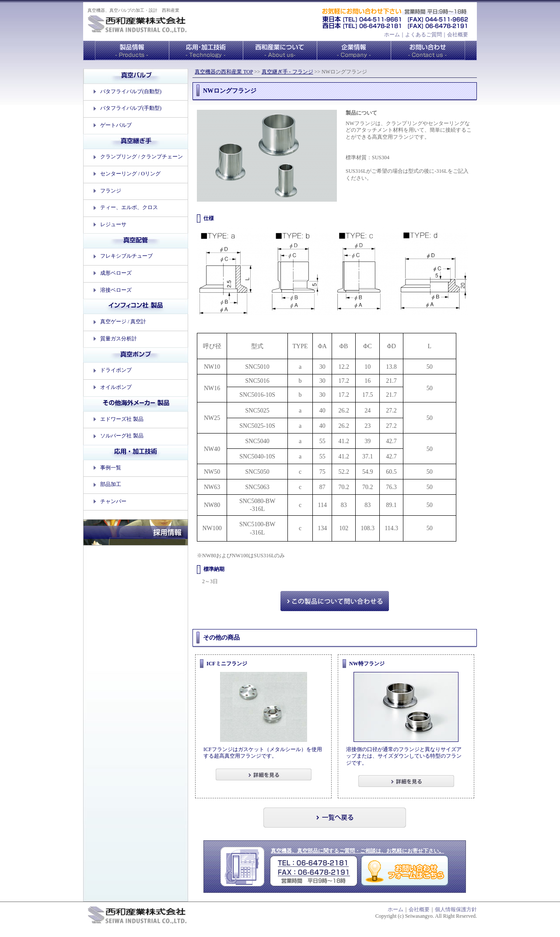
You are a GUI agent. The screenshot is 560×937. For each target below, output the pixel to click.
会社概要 (458, 35)
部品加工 (111, 484)
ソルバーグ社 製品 (122, 436)
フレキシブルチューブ (126, 256)
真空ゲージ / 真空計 (123, 322)
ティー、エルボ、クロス (129, 207)
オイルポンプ (116, 387)
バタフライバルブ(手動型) (131, 108)
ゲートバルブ (116, 125)
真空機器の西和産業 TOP (224, 72)
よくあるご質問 (423, 35)
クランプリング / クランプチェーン (142, 157)
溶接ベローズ (116, 290)
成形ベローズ (116, 273)
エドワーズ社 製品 (122, 419)
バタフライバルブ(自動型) (131, 91)
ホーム (392, 35)
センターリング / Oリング (130, 174)
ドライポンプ (116, 370)
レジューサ (113, 224)
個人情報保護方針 (456, 909)
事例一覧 (111, 468)
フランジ (111, 191)
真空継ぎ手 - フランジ (287, 72)
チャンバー (113, 501)
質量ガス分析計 (119, 339)
